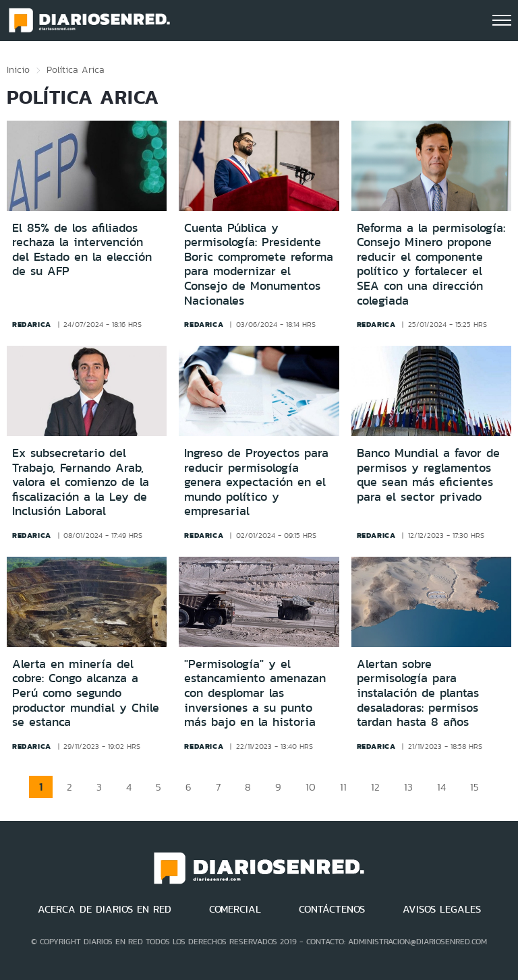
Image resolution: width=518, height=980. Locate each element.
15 (474, 787)
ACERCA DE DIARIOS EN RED (105, 909)
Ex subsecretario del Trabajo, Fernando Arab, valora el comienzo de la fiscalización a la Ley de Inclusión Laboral (81, 482)
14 (441, 787)
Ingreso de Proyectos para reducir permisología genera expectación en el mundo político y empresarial (256, 482)
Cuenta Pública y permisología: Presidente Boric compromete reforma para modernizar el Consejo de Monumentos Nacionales (259, 264)
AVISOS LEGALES (442, 909)
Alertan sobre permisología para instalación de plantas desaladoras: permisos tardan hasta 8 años (418, 693)
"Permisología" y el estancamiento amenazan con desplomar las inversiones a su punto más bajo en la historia (255, 693)
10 (311, 787)
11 (343, 787)
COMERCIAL (235, 909)
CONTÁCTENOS (332, 909)
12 (375, 787)
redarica (32, 324)
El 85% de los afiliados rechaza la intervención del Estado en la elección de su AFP (82, 250)
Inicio (18, 69)
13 (408, 787)
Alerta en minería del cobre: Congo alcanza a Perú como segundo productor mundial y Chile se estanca (86, 693)
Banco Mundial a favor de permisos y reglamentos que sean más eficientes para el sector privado (428, 475)
